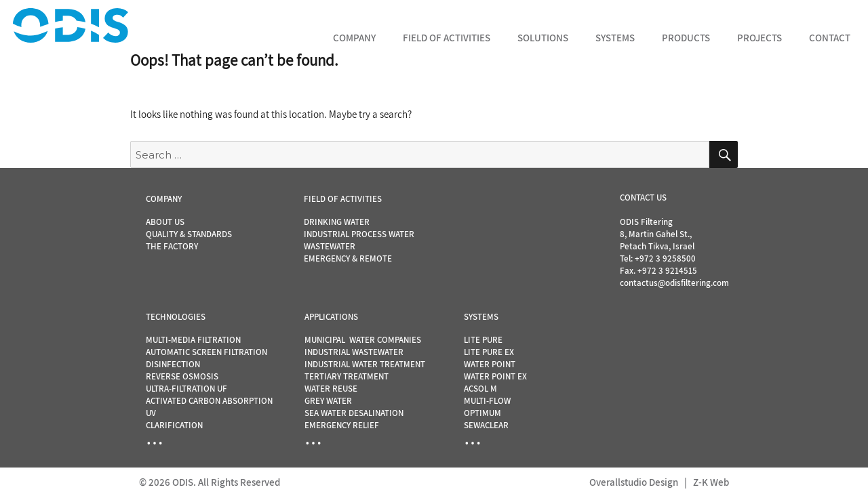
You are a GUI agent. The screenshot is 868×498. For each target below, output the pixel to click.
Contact (830, 38)
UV (151, 413)
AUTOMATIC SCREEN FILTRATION (206, 352)
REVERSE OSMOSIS (182, 376)
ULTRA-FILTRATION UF (186, 389)
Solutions (543, 38)
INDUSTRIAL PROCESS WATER (359, 234)
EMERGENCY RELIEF (342, 425)
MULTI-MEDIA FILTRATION (193, 340)
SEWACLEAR (486, 425)
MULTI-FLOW (487, 401)
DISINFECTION (173, 364)
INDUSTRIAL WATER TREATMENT (365, 364)
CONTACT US (643, 198)
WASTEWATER (330, 246)
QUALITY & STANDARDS (189, 234)
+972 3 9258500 (665, 258)
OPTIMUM (482, 413)
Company (354, 38)
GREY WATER (328, 401)
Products (686, 38)
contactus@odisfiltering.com (674, 283)
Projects (759, 38)
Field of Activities (447, 38)
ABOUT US (165, 222)
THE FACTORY (172, 246)
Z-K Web (711, 482)
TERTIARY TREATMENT (347, 376)
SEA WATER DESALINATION (354, 413)
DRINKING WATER (337, 222)
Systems (615, 38)
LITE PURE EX (489, 352)
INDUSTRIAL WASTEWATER (354, 352)
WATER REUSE (331, 389)
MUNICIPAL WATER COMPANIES (363, 340)
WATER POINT (490, 364)
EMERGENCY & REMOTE (348, 258)
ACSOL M (480, 389)
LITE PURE (483, 340)
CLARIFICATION (174, 425)
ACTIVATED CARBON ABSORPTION (209, 401)
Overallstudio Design (634, 482)
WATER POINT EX (495, 376)
